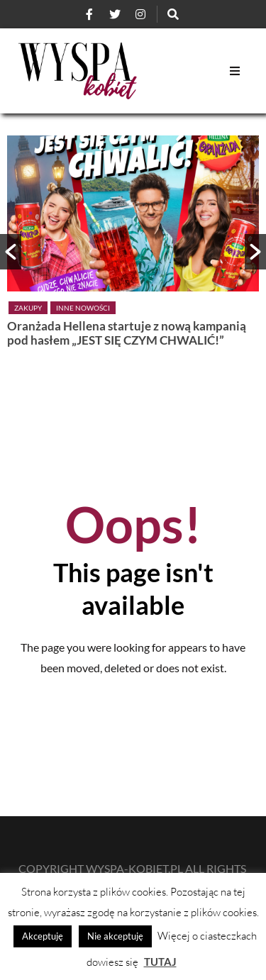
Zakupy (28, 308)
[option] (133, 244)
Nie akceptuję (115, 936)
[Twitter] (115, 14)
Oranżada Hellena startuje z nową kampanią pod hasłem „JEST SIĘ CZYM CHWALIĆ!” (127, 333)
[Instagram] (140, 14)
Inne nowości (83, 308)
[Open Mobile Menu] (235, 71)
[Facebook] (89, 14)
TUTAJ (160, 962)
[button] (11, 252)
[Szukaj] (173, 14)
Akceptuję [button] (43, 936)
